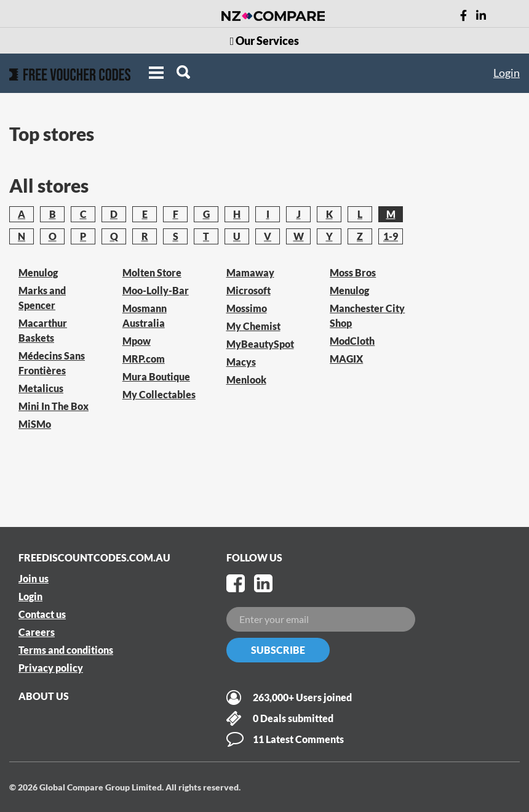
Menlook (246, 380)
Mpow (137, 341)
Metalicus (41, 388)
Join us (34, 578)
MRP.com (144, 359)
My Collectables (159, 394)
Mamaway (250, 272)
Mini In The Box (54, 406)
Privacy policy (51, 668)
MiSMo (35, 424)
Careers (37, 632)
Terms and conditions (66, 650)
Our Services (265, 41)
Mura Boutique (156, 376)
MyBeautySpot (260, 344)
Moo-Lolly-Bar (156, 290)
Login (507, 73)
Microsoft (249, 290)
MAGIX (346, 359)
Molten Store (152, 272)
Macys (241, 362)
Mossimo (247, 308)
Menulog (38, 272)
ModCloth (352, 341)
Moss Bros (353, 272)
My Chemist (253, 326)
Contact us (42, 614)
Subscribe (278, 650)
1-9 (391, 236)
